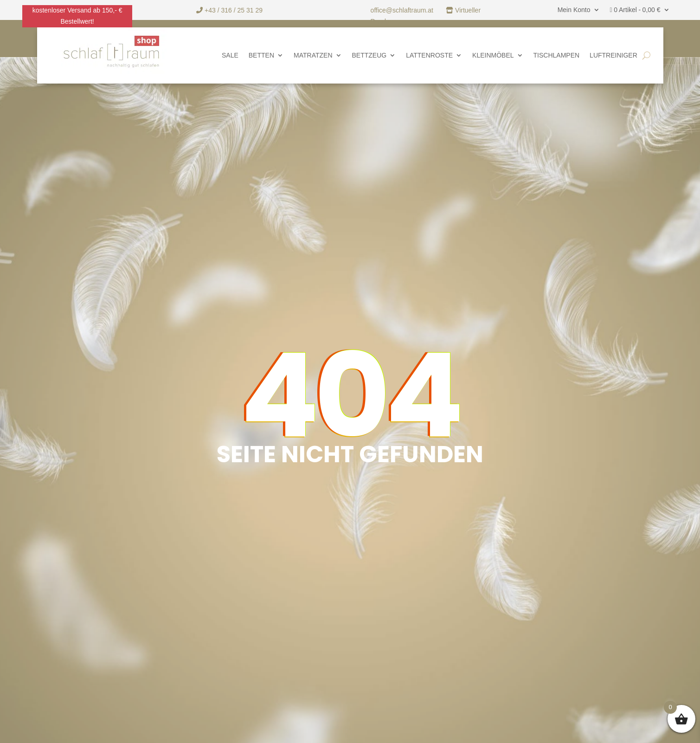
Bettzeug (369, 55)
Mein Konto (574, 10)
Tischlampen (557, 55)
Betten (261, 55)
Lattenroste (429, 55)
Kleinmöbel (493, 55)
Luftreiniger (613, 55)
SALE (230, 55)
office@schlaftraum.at (403, 10)
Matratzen (313, 55)
